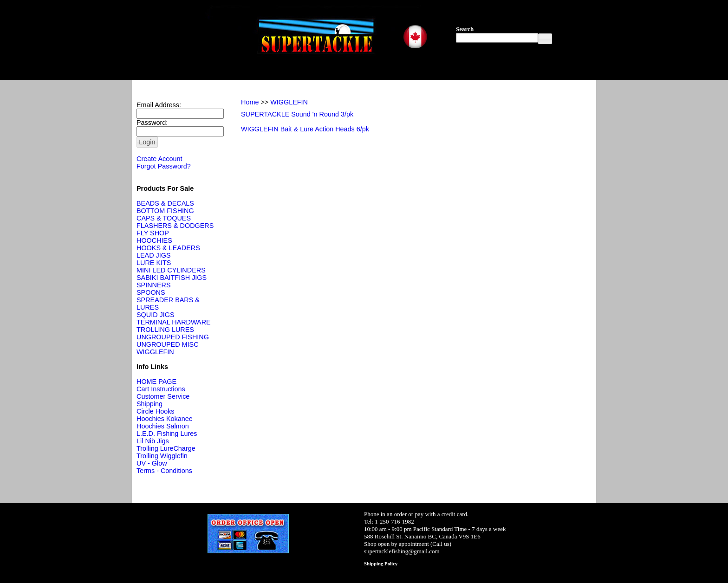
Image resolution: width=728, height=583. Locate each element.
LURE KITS (154, 263)
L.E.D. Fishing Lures (167, 434)
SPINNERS (154, 285)
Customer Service (163, 396)
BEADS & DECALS (165, 203)
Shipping (149, 404)
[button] (545, 39)
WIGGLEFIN (155, 352)
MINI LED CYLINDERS (171, 270)
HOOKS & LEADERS (168, 248)
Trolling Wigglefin (162, 456)
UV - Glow (152, 463)
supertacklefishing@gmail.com (402, 551)
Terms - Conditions (164, 471)
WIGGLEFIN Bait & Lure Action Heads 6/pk (305, 129)
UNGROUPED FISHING (173, 337)
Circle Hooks (156, 411)
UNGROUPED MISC (168, 344)
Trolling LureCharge (166, 448)
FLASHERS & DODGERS (175, 226)
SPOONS (151, 292)
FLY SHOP (153, 233)
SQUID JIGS (156, 315)
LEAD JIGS (154, 255)
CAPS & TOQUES (164, 218)
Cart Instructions (161, 389)
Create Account (159, 159)
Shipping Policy (381, 564)
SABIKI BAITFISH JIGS (172, 278)
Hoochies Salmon (163, 426)
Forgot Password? (164, 166)
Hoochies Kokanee (165, 419)
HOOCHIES (154, 240)
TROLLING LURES (165, 330)
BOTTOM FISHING (165, 211)
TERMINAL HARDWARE (174, 322)
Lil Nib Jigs (153, 441)
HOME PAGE (156, 382)
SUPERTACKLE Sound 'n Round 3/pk (297, 114)
